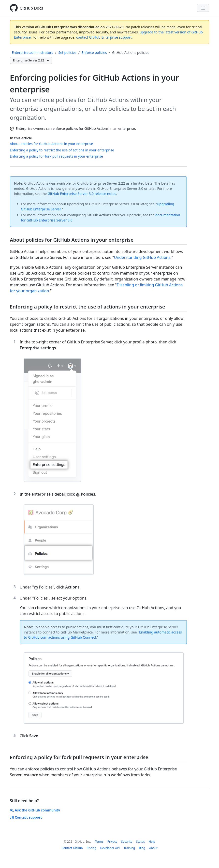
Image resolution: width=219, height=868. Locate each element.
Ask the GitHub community (35, 810)
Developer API (110, 848)
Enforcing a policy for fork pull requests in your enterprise (56, 156)
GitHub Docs (31, 8)
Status (140, 842)
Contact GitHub (72, 848)
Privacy (112, 842)
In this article (21, 138)
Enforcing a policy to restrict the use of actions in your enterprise (62, 150)
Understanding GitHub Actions (142, 257)
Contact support (26, 817)
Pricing (92, 848)
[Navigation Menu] (203, 8)
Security (127, 842)
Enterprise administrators (32, 52)
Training (129, 848)
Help (152, 842)
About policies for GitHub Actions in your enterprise (51, 144)
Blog (142, 848)
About (153, 848)
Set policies (67, 52)
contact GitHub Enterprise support (104, 37)
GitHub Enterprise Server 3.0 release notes (82, 194)
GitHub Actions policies (131, 52)
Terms (99, 842)
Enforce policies (94, 52)
